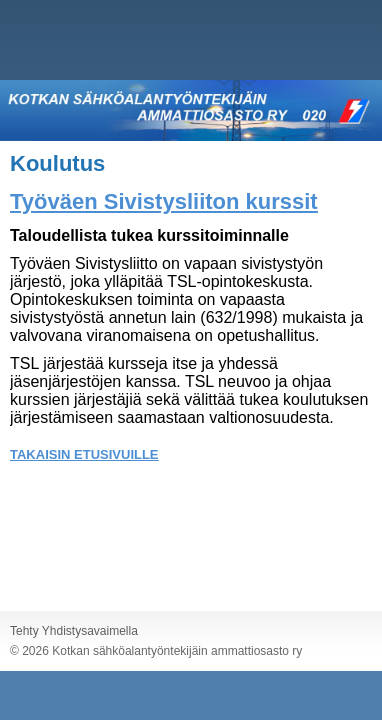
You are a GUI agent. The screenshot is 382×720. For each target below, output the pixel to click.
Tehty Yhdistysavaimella (74, 631)
